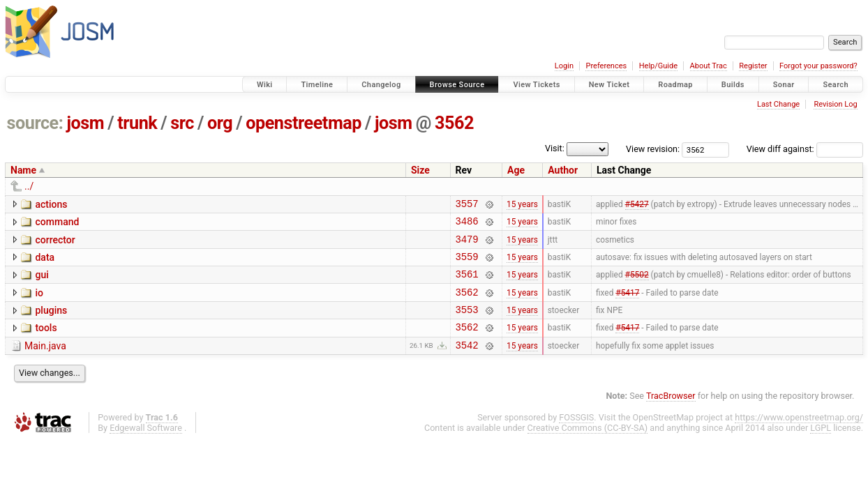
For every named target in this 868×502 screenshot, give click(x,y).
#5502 (637, 284)
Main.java (45, 363)
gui (42, 283)
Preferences (606, 66)
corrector (55, 244)
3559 (467, 265)
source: (35, 123)
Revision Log (835, 104)
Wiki (265, 85)
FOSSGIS (576, 436)
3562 (454, 123)
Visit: (555, 148)
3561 (467, 284)
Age (516, 170)
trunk (137, 123)
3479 (467, 245)
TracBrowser (671, 414)
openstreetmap (304, 123)
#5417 (627, 304)
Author (563, 170)
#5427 (637, 205)
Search (836, 85)
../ (29, 186)
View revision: (653, 149)
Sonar (784, 85)
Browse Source (457, 85)
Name (23, 170)
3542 (467, 364)
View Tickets (536, 85)
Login (564, 66)
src (182, 123)
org (220, 123)
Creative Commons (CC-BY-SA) (588, 447)
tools (46, 342)
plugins (51, 323)
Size (420, 170)
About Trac (709, 66)
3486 (467, 225)
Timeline (317, 85)
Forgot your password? (818, 66)
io (39, 303)
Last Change (778, 104)
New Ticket (609, 85)
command (57, 224)
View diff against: (805, 149)
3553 (467, 324)
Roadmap (675, 85)
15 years (522, 205)
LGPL (821, 447)
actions (51, 204)
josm (85, 123)
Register (753, 66)
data (45, 264)
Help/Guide (658, 66)
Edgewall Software (146, 447)
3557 (467, 205)
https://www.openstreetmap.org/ (799, 436)
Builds (733, 85)
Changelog (381, 85)
